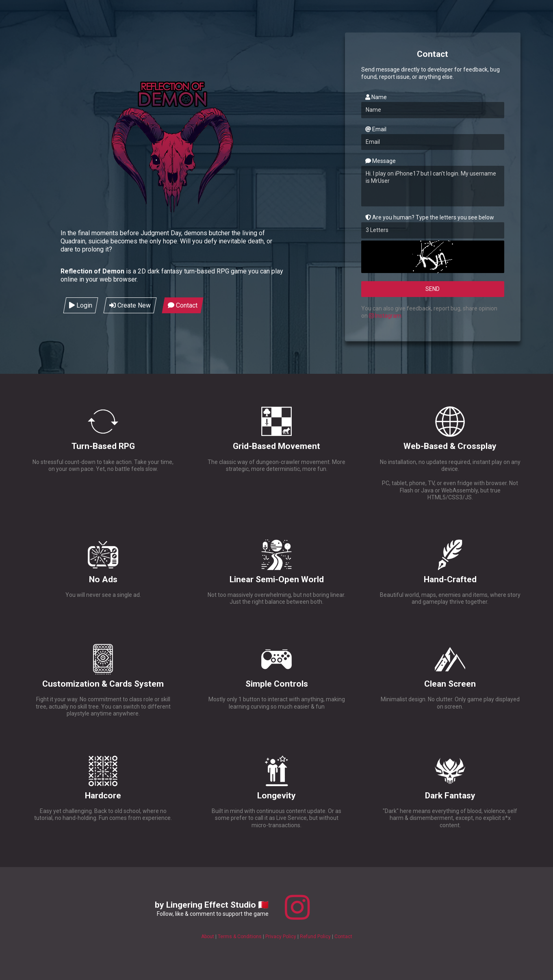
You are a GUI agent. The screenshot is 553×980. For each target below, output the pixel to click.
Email (376, 129)
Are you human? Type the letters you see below (430, 217)
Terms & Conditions (240, 937)
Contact (343, 937)
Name (376, 97)
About (208, 937)
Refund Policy (316, 937)
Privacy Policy (281, 937)
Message (381, 161)
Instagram (385, 316)
